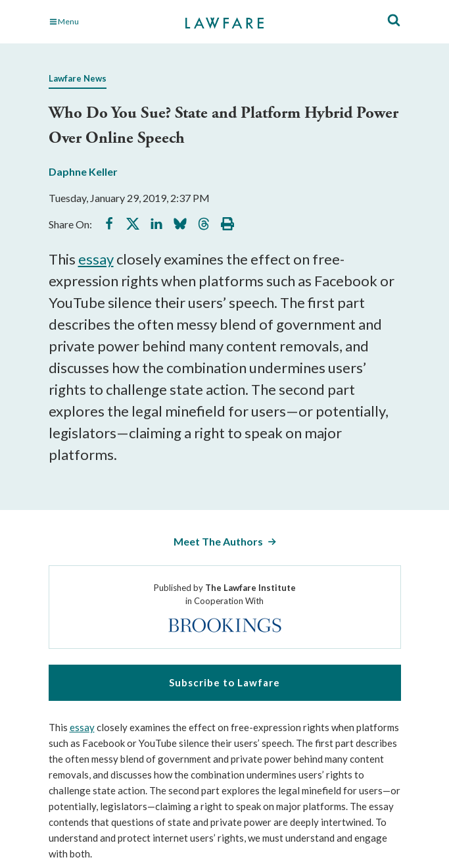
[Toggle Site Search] (394, 21)
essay (96, 259)
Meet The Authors (218, 541)
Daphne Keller (83, 171)
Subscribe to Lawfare (225, 682)
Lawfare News (78, 78)
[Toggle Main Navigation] (103, 22)
